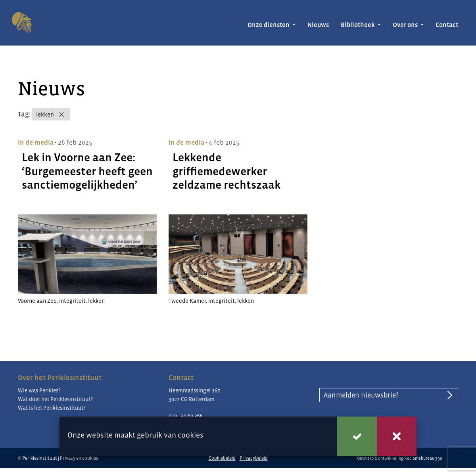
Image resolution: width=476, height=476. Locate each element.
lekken (45, 114)
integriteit (72, 301)
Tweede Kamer (187, 301)
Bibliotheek (358, 25)
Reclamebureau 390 (423, 458)
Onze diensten (269, 25)
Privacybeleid (254, 458)
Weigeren (397, 436)
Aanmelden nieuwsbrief (361, 395)
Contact (447, 25)
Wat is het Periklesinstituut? (52, 408)
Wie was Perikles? (39, 390)
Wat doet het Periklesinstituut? (55, 399)
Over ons (406, 25)
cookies (191, 435)
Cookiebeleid (222, 458)
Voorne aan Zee (37, 301)
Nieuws (318, 25)
